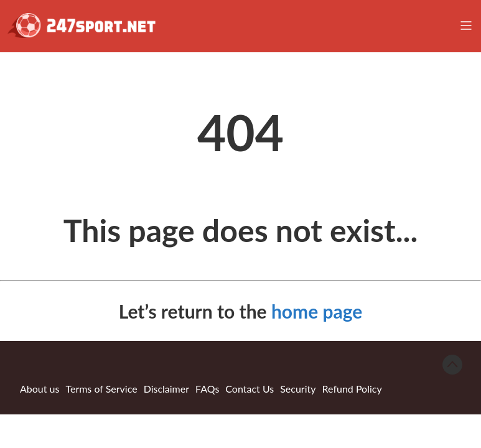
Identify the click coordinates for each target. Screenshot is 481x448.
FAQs (207, 389)
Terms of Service (101, 389)
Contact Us (250, 389)
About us (40, 389)
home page (317, 311)
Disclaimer (166, 389)
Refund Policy (352, 389)
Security (298, 389)
